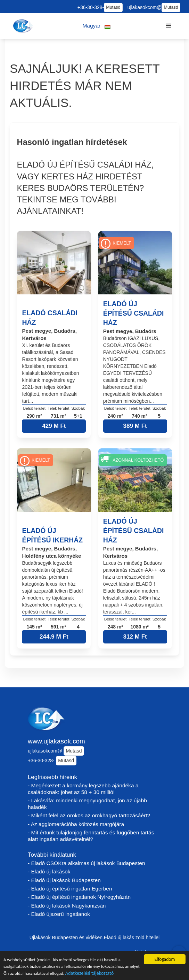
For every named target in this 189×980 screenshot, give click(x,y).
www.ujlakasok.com (56, 741)
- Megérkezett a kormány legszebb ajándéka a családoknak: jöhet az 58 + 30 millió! (83, 789)
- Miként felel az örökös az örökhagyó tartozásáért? (89, 815)
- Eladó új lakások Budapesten (64, 880)
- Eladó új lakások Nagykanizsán (67, 906)
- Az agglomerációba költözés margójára (76, 824)
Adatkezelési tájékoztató (111, 974)
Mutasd (113, 7)
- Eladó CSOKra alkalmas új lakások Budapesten (87, 863)
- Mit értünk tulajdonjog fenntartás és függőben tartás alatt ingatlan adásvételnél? (91, 836)
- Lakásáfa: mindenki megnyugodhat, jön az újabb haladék (87, 804)
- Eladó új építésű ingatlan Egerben (70, 889)
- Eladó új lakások (49, 871)
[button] (97, 26)
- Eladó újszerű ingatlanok (59, 914)
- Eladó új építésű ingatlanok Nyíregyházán (79, 897)
